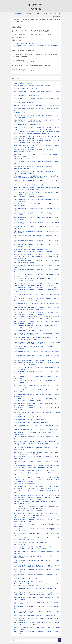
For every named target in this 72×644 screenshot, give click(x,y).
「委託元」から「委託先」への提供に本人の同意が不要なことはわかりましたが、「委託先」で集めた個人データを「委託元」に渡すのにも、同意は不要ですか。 (37, 487)
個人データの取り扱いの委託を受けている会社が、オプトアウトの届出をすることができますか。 (37, 474)
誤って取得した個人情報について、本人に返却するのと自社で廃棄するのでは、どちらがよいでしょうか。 (37, 413)
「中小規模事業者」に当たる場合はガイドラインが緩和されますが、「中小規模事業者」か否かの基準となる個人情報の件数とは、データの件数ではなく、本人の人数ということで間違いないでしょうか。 (37, 290)
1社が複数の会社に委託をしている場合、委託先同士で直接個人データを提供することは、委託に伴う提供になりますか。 (37, 503)
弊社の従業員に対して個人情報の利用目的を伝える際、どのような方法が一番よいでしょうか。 (37, 236)
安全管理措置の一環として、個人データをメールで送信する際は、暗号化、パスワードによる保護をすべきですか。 (37, 386)
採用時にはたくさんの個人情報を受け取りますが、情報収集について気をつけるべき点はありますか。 (37, 181)
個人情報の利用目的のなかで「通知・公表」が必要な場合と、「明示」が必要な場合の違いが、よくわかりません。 (37, 223)
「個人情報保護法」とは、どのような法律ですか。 (27, 83)
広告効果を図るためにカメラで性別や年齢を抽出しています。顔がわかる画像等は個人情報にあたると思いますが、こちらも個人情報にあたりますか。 (37, 121)
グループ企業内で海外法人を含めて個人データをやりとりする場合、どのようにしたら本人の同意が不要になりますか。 (37, 561)
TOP (12, 14)
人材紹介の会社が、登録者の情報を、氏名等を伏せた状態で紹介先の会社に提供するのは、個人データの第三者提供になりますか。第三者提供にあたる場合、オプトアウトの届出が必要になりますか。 (37, 443)
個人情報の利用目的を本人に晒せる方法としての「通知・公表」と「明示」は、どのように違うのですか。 (37, 227)
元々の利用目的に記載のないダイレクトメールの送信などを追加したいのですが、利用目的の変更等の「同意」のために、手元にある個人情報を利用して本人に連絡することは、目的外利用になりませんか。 (37, 256)
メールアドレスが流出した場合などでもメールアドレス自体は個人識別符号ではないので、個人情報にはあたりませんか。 (36, 116)
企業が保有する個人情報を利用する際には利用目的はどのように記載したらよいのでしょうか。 (37, 209)
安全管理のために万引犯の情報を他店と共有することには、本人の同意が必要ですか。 (36, 430)
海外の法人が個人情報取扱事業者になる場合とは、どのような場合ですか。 (33, 166)
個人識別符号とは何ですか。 (21, 113)
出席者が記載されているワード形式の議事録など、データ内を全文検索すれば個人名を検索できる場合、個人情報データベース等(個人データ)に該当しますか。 (37, 133)
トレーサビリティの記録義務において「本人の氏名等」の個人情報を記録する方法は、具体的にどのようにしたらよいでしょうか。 (37, 539)
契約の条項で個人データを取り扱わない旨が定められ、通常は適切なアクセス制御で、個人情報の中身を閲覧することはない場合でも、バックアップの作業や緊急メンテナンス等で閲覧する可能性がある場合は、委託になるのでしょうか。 (37, 497)
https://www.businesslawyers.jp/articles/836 (24, 62)
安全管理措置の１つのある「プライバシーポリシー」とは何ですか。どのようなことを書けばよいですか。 (37, 295)
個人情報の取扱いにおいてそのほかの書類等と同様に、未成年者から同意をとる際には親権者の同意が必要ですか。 (37, 205)
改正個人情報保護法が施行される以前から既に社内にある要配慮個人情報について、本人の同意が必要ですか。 (37, 200)
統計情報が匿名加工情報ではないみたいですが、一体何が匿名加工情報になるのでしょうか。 (37, 607)
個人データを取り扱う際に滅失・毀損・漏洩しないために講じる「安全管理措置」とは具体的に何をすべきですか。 (37, 275)
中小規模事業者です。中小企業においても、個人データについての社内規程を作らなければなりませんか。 (37, 304)
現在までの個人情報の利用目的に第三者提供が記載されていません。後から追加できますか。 (37, 271)
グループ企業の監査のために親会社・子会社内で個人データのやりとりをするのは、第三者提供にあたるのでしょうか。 (37, 458)
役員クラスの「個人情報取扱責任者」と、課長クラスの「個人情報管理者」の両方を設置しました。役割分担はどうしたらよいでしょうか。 (37, 334)
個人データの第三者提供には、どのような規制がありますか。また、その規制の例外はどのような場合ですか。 (37, 426)
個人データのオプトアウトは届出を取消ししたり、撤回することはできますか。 (34, 470)
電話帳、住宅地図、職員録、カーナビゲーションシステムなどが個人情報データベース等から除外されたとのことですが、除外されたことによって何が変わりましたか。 (37, 128)
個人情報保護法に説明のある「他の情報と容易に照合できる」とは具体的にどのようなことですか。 (37, 109)
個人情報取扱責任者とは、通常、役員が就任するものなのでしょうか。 (32, 330)
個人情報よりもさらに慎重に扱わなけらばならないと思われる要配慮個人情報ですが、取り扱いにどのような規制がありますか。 (37, 172)
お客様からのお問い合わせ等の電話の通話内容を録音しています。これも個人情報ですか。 (37, 106)
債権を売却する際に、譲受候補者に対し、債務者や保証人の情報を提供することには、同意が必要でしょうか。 (37, 448)
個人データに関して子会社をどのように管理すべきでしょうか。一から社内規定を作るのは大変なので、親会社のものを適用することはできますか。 (37, 313)
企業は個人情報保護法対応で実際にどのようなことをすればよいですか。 (33, 86)
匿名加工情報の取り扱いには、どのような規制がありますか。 (30, 581)
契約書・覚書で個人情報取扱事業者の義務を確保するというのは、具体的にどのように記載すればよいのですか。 (37, 557)
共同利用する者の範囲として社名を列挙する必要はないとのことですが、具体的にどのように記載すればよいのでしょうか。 (37, 521)
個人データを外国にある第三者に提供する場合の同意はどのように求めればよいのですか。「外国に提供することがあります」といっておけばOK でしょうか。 (36, 548)
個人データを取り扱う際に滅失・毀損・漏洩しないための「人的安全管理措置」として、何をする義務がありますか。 (37, 347)
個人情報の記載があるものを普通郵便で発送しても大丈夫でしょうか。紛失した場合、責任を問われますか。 (37, 409)
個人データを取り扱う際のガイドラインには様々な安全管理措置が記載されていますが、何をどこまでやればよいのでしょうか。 (37, 280)
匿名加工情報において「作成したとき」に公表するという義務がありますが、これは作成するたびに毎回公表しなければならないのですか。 (37, 585)
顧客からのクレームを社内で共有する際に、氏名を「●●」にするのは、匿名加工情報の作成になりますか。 (37, 603)
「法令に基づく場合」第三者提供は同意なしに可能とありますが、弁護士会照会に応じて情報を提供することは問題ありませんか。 (37, 262)
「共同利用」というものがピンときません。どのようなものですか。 (32, 511)
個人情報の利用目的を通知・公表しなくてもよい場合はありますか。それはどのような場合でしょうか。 (37, 241)
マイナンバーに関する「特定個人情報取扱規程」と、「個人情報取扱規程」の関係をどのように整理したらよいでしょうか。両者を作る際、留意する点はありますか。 (37, 318)
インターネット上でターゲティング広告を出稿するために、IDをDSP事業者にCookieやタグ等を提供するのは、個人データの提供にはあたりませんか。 (37, 507)
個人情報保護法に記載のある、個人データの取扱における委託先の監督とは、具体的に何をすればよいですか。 (37, 395)
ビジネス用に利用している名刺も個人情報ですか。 (27, 96)
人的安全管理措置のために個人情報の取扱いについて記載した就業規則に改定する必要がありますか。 (37, 352)
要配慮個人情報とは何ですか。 (22, 169)
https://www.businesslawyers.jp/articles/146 (24, 71)
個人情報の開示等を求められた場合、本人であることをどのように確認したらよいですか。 (36, 575)
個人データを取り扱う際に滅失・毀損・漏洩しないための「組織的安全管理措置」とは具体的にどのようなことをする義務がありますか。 (37, 327)
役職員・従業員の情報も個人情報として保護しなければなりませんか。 (32, 103)
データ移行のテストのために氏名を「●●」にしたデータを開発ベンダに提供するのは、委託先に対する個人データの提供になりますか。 (37, 404)
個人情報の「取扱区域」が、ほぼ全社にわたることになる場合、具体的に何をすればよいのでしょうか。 (37, 373)
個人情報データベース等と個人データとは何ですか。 (28, 124)
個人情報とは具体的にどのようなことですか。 (26, 88)
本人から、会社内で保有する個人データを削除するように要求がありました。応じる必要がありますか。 (37, 570)
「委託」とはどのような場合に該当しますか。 (26, 484)
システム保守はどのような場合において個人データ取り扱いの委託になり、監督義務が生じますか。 (37, 492)
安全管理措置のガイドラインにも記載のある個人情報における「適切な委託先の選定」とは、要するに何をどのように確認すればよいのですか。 (37, 400)
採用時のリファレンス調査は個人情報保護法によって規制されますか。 (32, 185)
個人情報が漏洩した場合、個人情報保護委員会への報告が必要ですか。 (32, 422)
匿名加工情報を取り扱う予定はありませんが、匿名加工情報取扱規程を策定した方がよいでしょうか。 (37, 589)
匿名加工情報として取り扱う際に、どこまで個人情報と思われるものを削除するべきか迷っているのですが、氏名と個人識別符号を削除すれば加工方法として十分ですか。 (37, 594)
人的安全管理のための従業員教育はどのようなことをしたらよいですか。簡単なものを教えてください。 (37, 356)
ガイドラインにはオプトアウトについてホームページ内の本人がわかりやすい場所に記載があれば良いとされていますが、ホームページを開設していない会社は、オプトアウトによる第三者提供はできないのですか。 (37, 479)
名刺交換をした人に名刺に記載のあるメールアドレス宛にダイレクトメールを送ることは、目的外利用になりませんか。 (36, 245)
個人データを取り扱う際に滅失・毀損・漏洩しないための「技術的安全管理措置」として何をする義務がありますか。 (37, 382)
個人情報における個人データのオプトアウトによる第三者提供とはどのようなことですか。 (36, 462)
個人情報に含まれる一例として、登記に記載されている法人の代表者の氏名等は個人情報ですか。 (37, 99)
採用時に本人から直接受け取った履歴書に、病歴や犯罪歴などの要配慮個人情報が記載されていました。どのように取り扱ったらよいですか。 (37, 189)
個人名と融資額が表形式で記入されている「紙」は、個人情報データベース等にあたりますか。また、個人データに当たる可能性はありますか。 (37, 137)
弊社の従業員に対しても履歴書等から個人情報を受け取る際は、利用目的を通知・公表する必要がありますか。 (37, 232)
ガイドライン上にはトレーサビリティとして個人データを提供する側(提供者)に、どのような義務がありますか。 (37, 525)
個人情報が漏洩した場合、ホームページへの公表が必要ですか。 (30, 420)
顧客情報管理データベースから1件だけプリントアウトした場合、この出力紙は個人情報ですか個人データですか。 (37, 155)
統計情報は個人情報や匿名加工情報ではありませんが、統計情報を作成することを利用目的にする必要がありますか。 (37, 218)
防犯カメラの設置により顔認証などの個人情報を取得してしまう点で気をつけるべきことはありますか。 (37, 633)
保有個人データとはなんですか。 (23, 159)
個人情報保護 (18, 14)
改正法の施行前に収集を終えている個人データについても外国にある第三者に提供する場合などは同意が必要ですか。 (37, 552)
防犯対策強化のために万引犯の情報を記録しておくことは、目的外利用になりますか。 (36, 249)
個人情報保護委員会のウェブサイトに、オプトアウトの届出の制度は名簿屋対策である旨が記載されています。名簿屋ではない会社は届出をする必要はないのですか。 (37, 467)
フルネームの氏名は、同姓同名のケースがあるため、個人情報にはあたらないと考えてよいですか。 (37, 92)
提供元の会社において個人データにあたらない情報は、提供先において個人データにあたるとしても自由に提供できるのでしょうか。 (37, 624)
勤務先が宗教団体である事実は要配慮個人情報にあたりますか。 (30, 197)
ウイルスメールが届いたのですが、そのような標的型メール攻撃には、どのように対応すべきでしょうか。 (37, 391)
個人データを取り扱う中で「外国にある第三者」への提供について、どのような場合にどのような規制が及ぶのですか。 (37, 543)
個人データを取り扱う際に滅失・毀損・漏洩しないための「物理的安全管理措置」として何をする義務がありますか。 (37, 368)
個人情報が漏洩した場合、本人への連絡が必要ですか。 (28, 417)
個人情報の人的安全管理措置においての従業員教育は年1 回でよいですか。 (33, 360)
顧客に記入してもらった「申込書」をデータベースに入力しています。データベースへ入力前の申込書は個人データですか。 (37, 151)
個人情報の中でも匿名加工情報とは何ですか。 (26, 578)
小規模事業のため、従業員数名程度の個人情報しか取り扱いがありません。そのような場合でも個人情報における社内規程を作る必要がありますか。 (37, 309)
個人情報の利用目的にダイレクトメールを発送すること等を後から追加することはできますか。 (37, 266)
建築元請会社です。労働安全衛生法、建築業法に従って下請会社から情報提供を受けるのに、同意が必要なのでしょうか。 (37, 433)
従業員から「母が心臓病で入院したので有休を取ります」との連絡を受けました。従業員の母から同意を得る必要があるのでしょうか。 (37, 193)
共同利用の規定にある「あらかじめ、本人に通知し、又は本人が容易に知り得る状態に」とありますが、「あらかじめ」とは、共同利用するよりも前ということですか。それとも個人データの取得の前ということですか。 (37, 515)
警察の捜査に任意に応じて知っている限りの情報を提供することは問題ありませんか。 (36, 252)
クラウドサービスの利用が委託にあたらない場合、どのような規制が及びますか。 (35, 615)
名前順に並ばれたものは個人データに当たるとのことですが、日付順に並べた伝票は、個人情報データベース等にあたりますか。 (37, 146)
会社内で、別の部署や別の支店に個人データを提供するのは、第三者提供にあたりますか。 (36, 438)
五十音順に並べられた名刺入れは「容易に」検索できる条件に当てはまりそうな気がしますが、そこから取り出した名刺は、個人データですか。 (37, 142)
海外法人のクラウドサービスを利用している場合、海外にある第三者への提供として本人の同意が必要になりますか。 (37, 619)
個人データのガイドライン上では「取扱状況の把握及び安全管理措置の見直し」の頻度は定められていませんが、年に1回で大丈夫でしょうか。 (37, 338)
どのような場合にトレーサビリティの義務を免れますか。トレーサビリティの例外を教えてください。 (37, 534)
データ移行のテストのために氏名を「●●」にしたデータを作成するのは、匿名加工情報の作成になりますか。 (37, 598)
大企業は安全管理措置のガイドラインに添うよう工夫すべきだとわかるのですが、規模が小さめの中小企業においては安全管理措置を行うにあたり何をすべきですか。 (37, 284)
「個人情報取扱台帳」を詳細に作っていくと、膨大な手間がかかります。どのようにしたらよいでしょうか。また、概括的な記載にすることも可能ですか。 (37, 343)
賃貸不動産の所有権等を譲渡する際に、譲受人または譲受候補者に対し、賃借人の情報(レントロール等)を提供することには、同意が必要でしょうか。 (37, 453)
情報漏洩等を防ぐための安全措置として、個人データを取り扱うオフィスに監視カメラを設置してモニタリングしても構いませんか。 (37, 364)
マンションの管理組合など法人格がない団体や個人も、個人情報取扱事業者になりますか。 (36, 162)
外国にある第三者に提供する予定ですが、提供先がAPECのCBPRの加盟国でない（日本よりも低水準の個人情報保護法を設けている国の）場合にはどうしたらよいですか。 (37, 566)
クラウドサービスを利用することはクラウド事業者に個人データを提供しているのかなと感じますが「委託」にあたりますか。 (37, 612)
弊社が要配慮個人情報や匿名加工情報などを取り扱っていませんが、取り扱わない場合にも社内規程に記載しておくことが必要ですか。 (37, 322)
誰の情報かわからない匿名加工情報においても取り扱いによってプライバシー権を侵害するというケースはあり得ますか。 (37, 628)
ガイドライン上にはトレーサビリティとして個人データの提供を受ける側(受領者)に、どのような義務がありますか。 (37, 530)
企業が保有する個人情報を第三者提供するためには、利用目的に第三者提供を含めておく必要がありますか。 (37, 214)
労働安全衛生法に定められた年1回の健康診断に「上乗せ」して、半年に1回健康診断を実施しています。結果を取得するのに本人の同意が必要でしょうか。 (37, 177)
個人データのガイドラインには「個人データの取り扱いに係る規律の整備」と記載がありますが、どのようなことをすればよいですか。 (37, 300)
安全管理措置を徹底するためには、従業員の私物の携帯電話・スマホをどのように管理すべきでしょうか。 (37, 377)
